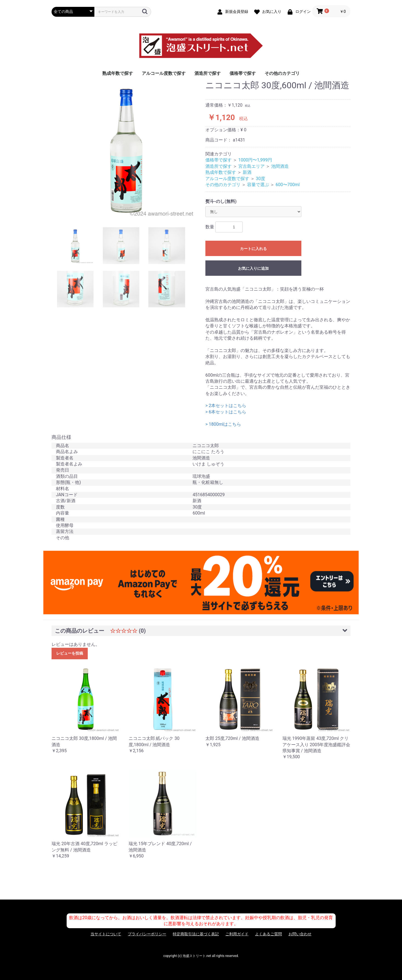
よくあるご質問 (268, 934)
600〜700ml (288, 185)
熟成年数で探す (118, 73)
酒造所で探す (208, 73)
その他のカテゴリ (282, 73)
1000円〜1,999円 (255, 160)
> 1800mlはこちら (223, 424)
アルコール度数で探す (164, 73)
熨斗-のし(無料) (221, 201)
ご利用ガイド (237, 934)
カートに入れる (253, 249)
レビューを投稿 (70, 653)
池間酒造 (280, 166)
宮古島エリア (251, 166)
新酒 (247, 172)
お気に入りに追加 (253, 268)
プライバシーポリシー (147, 934)
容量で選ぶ (258, 185)
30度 (261, 179)
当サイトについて (106, 934)
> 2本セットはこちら (226, 406)
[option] (126, 150)
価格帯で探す (243, 73)
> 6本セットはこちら (226, 412)
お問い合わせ (300, 934)
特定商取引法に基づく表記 (196, 934)
